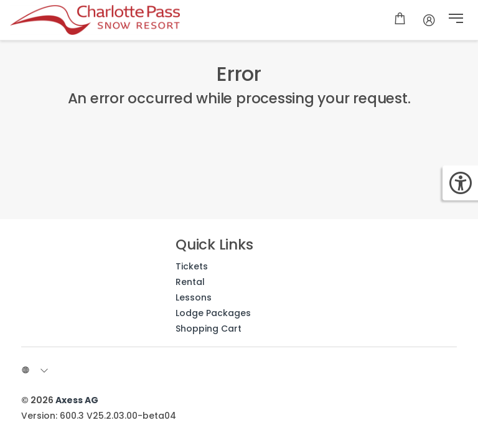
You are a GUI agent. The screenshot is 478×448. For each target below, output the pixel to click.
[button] (456, 20)
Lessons (194, 297)
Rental (190, 282)
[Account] (429, 20)
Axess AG (77, 400)
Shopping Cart (209, 329)
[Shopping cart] (400, 20)
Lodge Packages (213, 313)
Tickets (192, 266)
